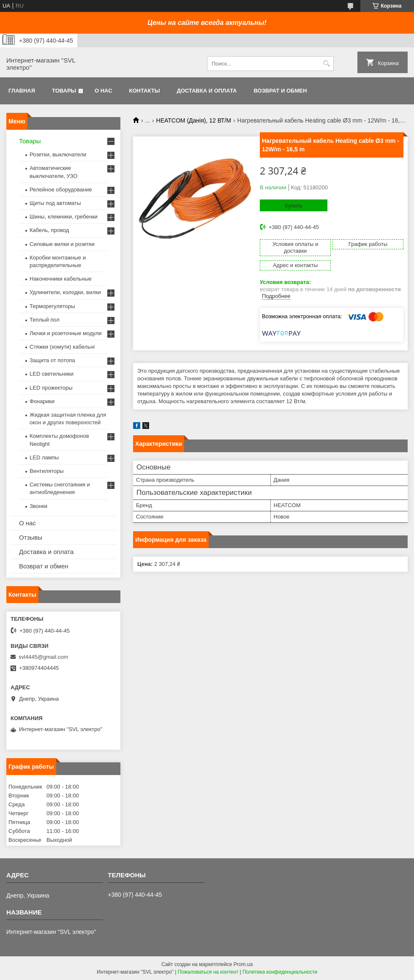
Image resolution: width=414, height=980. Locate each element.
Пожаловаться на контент (208, 972)
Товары (64, 91)
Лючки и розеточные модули (66, 333)
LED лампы (44, 457)
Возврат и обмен (280, 91)
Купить (293, 206)
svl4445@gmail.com (43, 657)
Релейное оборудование (61, 190)
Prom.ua (243, 964)
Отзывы (31, 537)
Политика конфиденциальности (280, 972)
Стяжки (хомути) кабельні (62, 347)
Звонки (38, 506)
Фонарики (42, 401)
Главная (22, 91)
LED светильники (52, 374)
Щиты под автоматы (55, 203)
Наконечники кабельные (61, 279)
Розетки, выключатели (58, 154)
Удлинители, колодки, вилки (65, 292)
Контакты (145, 91)
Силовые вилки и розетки (62, 244)
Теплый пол (45, 320)
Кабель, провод (49, 230)
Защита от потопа (52, 360)
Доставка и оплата (207, 91)
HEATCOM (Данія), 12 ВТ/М (194, 120)
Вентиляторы (47, 471)
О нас (103, 91)
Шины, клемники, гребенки (64, 217)
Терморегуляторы (52, 306)
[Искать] (326, 64)
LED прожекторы (51, 388)
